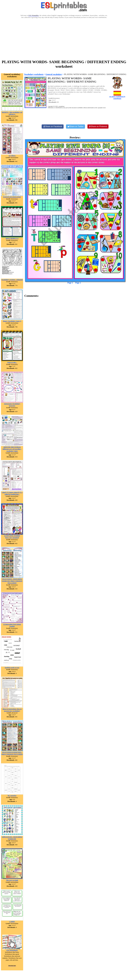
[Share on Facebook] (53, 127)
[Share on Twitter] (75, 127)
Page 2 (78, 283)
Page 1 (70, 283)
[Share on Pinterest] (98, 127)
